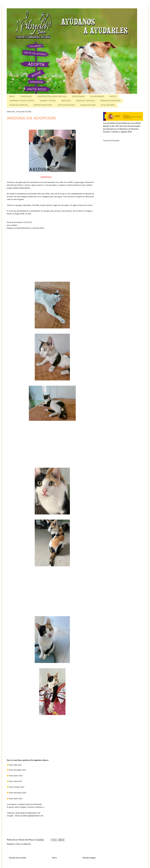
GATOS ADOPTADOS (66, 105)
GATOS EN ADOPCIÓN (19, 105)
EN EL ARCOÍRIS (108, 105)
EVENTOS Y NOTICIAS (86, 101)
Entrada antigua (89, 858)
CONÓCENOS (26, 96)
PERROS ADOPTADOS (43, 105)
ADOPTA (113, 96)
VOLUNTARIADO (97, 96)
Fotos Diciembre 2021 (18, 770)
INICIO (12, 96)
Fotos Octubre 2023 (17, 787)
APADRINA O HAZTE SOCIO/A (22, 101)
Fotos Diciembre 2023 (18, 793)
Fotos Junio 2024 (16, 799)
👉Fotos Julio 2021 (14, 765)
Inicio (54, 858)
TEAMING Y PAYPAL (48, 101)
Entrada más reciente (18, 858)
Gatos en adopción (23, 844)
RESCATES (66, 101)
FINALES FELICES (88, 105)
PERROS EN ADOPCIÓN (110, 101)
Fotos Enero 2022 (16, 776)
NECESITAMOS (78, 96)
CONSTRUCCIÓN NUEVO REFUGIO (52, 96)
